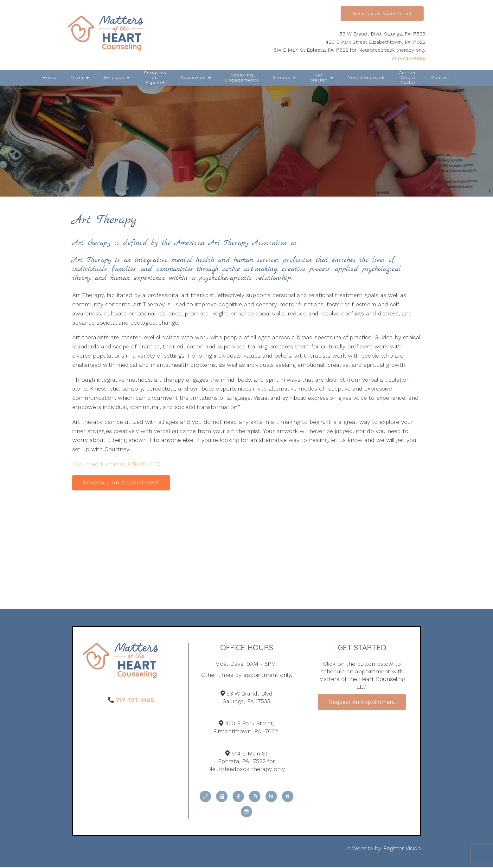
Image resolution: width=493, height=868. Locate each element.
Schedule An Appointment (122, 483)
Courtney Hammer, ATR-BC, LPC (117, 464)
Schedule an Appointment (382, 14)
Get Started (319, 78)
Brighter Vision (402, 849)
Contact (441, 78)
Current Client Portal (408, 78)
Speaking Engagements (242, 78)
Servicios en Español (155, 78)
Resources (193, 78)
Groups (282, 78)
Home (50, 78)
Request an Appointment (362, 703)
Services (114, 78)
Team (77, 78)
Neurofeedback (366, 78)
